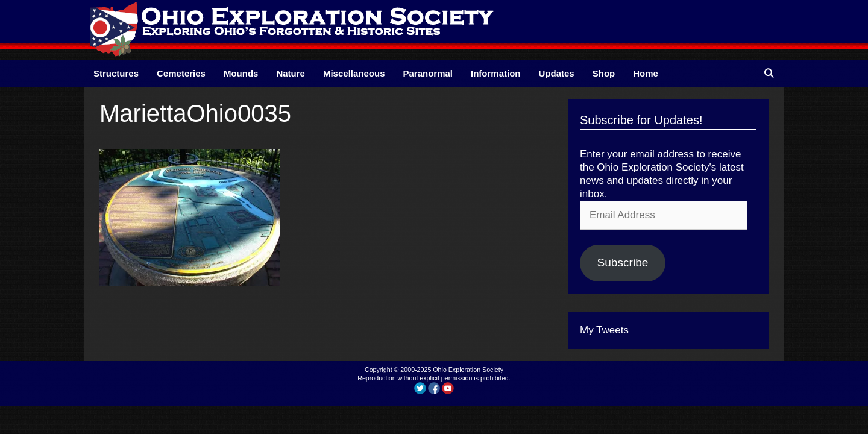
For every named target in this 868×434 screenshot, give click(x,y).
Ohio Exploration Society (468, 370)
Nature (291, 73)
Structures (116, 73)
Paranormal (428, 73)
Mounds (241, 73)
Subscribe (622, 263)
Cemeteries (181, 73)
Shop (604, 73)
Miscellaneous (354, 73)
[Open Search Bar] (769, 73)
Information (496, 73)
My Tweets (604, 330)
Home (646, 73)
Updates (557, 73)
